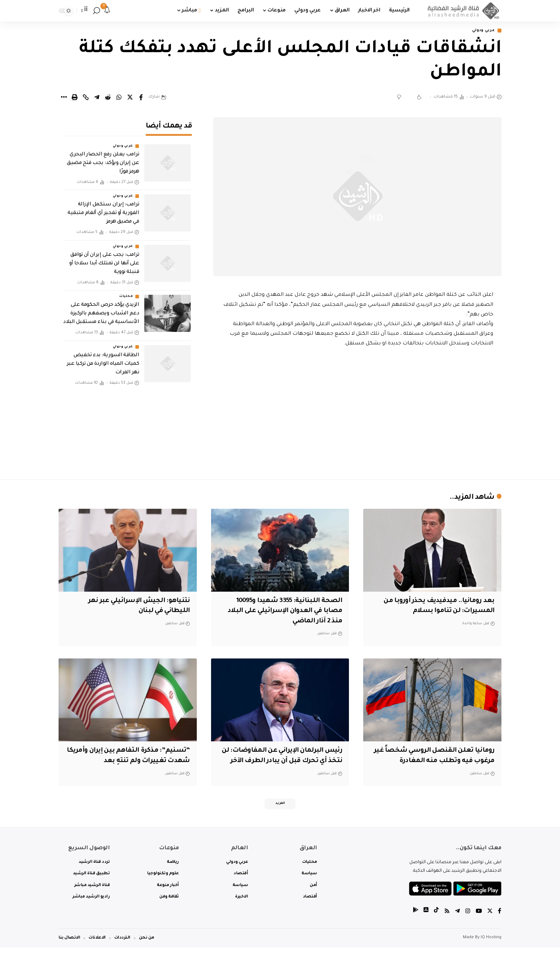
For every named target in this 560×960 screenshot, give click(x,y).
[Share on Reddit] (108, 98)
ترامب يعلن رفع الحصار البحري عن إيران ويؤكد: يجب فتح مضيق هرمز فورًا (103, 159)
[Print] (75, 98)
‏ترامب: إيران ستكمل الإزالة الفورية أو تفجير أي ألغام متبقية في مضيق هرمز (103, 209)
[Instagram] (467, 924)
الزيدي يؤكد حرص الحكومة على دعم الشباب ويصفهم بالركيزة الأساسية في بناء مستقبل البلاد (101, 309)
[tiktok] (435, 924)
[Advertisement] (357, 412)
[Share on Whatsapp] (119, 98)
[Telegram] (457, 924)
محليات (126, 292)
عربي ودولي (481, 31)
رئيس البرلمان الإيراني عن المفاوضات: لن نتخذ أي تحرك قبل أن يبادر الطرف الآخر (281, 762)
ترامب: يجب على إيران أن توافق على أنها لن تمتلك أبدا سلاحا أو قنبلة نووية (104, 259)
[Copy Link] (86, 98)
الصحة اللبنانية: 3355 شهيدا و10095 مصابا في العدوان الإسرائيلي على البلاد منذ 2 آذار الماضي (281, 611)
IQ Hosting (491, 950)
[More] (64, 98)
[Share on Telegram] (97, 98)
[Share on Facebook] (141, 98)
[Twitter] (490, 924)
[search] (96, 11)
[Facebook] (500, 924)
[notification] (107, 11)
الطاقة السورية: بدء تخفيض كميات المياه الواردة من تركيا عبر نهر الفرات (103, 359)
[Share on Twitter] (130, 98)
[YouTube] (478, 924)
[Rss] (446, 924)
